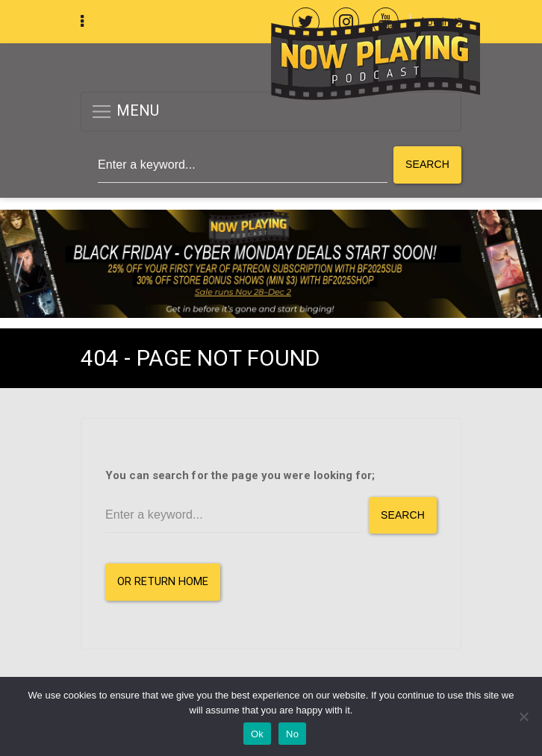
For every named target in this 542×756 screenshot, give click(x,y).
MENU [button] (125, 112)
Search (427, 164)
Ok (257, 734)
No (292, 734)
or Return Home (163, 582)
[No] (523, 716)
